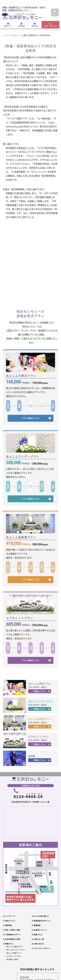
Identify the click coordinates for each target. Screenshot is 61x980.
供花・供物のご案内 (13, 930)
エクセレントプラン (14, 956)
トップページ (10, 916)
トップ (5, 35)
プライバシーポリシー (42, 948)
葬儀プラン (8, 25)
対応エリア (15, 35)
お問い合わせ (39, 944)
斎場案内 (35, 25)
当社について (10, 921)
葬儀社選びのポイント (42, 921)
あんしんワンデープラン (16, 950)
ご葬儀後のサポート (13, 935)
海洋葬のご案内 (12, 959)
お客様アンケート (41, 930)
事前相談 (22, 25)
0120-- (28, 794)
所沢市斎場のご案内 (13, 939)
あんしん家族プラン (14, 953)
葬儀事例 (37, 925)
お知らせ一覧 (39, 939)
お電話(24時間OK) (50, 25)
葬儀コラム (38, 935)
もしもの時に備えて (41, 916)
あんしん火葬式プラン (15, 947)
